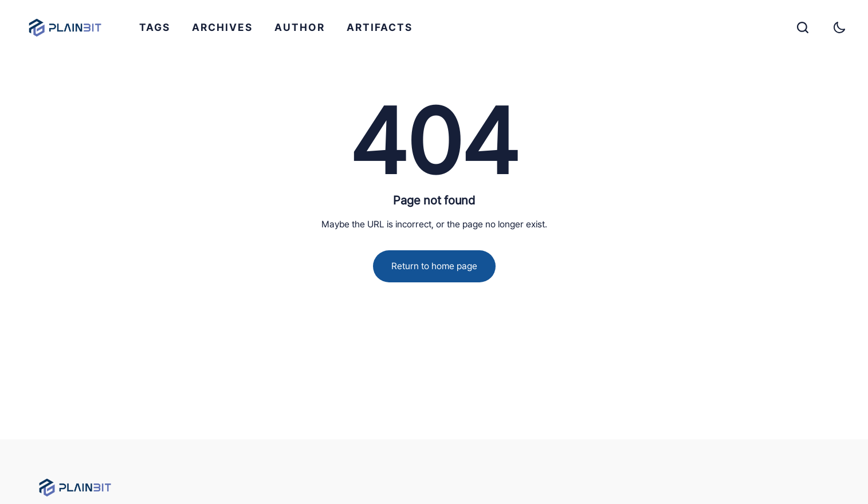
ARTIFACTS (380, 27)
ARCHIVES (222, 27)
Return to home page (434, 266)
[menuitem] (155, 27)
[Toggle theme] (839, 27)
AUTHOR (300, 27)
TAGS (155, 27)
